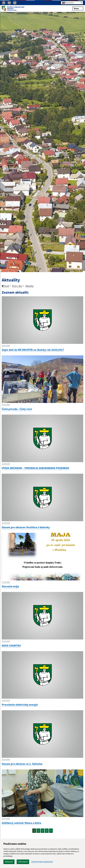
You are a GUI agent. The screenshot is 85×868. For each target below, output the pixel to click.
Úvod (5, 286)
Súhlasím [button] (9, 862)
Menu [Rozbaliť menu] (78, 8)
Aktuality (29, 286)
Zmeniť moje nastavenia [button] (42, 862)
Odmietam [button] (23, 862)
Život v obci (17, 286)
